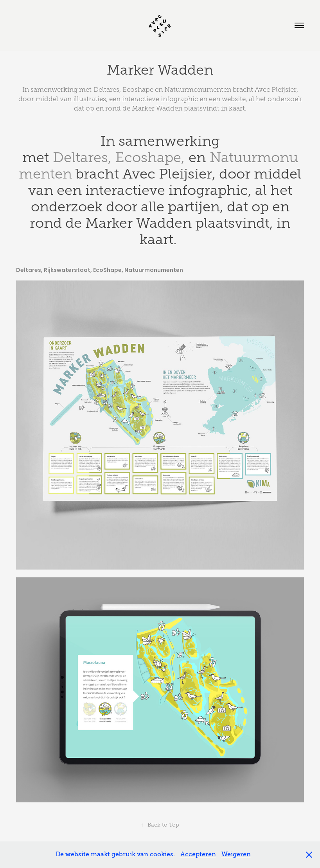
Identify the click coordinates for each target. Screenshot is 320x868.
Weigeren (236, 854)
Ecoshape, (150, 157)
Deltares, (82, 157)
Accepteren (198, 854)
